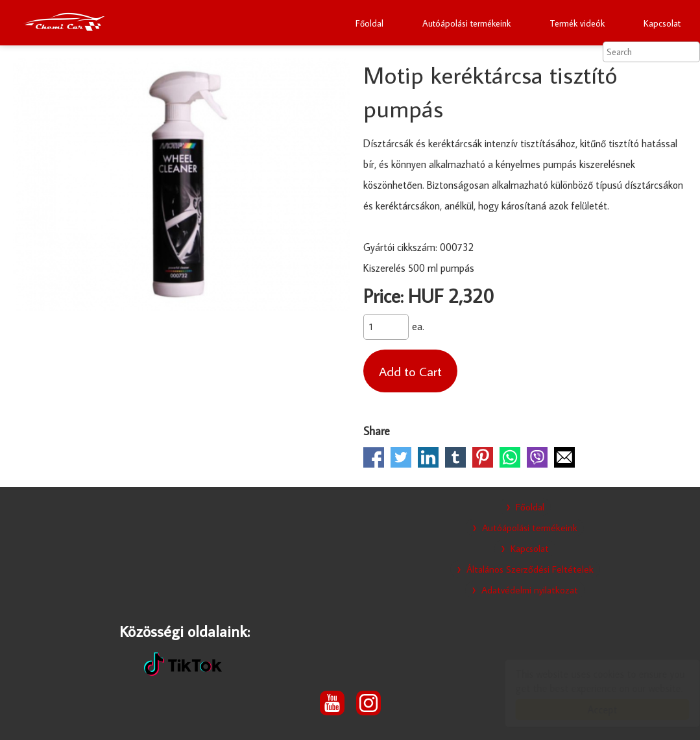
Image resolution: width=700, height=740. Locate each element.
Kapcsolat (662, 23)
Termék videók (577, 23)
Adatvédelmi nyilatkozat (530, 590)
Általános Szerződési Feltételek (530, 569)
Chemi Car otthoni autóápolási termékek (64, 23)
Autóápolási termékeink (466, 23)
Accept (590, 710)
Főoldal (369, 23)
